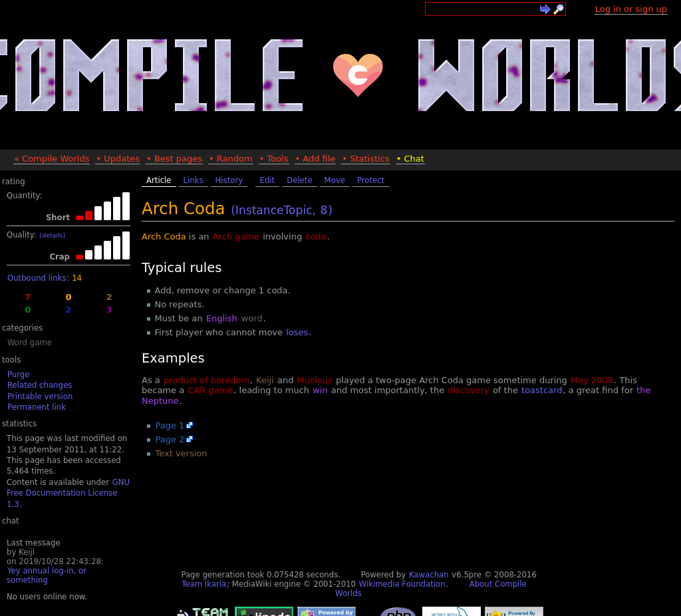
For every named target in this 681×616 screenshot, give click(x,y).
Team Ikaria (204, 584)
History (229, 180)
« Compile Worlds (52, 159)
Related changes (40, 385)
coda (316, 236)
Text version (182, 453)
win (320, 390)
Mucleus (315, 380)
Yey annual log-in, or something (47, 575)
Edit (268, 180)
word (252, 318)
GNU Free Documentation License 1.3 (68, 493)
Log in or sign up (631, 9)
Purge (18, 375)
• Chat (410, 159)
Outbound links (37, 278)
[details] (53, 235)
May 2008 (592, 380)
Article (159, 180)
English (222, 318)
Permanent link (37, 407)
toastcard (542, 390)
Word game (30, 343)
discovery (468, 390)
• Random (231, 159)
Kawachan (429, 575)
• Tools (274, 159)
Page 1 (170, 425)
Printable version (40, 396)
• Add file (316, 159)
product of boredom (206, 380)
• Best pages (174, 159)
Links (194, 180)
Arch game (236, 236)
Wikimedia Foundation (402, 584)
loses (297, 332)
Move (335, 180)
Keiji (265, 380)
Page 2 (170, 439)
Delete (299, 180)
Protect (371, 180)
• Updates (118, 159)
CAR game (210, 390)
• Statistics (365, 159)
